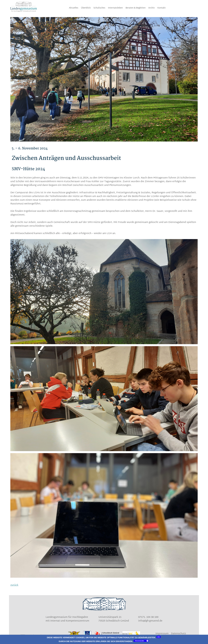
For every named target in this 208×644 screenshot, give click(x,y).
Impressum (162, 634)
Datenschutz (178, 634)
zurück (14, 585)
